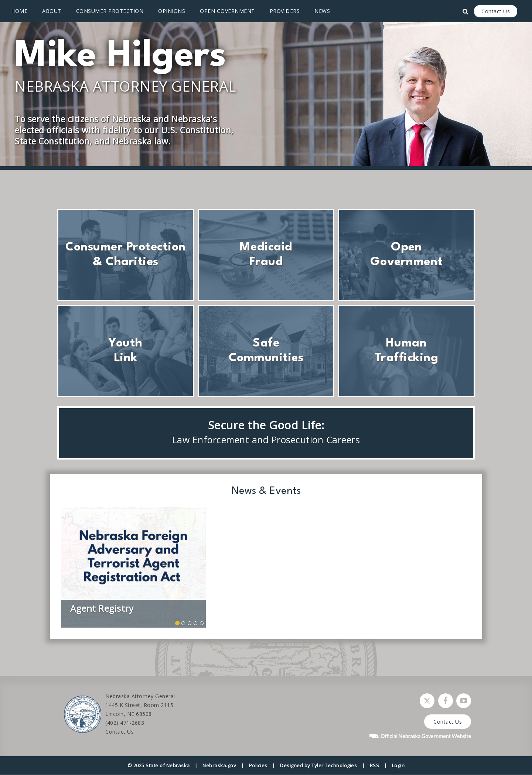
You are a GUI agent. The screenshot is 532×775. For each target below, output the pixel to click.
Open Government (227, 11)
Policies (258, 765)
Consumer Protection (110, 11)
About (52, 11)
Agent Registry (102, 608)
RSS (375, 765)
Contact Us (496, 11)
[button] (72, 567)
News (322, 11)
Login (398, 765)
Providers (285, 11)
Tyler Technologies (334, 765)
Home (19, 11)
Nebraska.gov (219, 765)
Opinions (172, 11)
